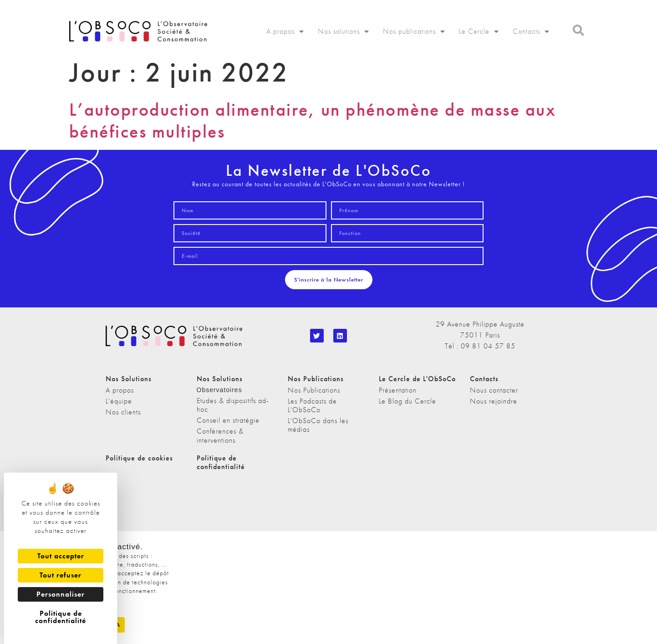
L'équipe (119, 401)
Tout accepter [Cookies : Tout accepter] (61, 556)
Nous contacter (494, 390)
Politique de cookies (139, 458)
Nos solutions (344, 31)
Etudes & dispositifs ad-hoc (233, 405)
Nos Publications (314, 390)
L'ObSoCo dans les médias (318, 425)
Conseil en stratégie (228, 420)
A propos (285, 31)
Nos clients (123, 412)
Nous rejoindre (494, 401)
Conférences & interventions (220, 435)
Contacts (531, 31)
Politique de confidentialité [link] (61, 617)
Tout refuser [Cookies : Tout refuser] (61, 575)
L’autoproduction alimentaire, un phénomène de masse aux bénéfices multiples (313, 120)
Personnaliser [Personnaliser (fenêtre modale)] (61, 594)
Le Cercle (479, 31)
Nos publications (414, 31)
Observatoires (219, 390)
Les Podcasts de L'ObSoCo (312, 405)
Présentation (398, 390)
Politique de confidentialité (221, 462)
